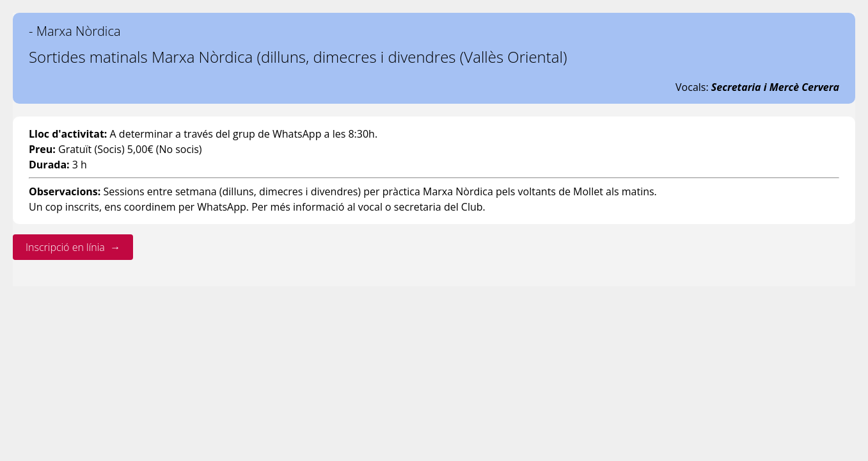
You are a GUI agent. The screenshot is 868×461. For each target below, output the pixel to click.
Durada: (49, 165)
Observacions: (65, 191)
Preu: (42, 149)
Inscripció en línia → (73, 247)
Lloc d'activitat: (68, 134)
